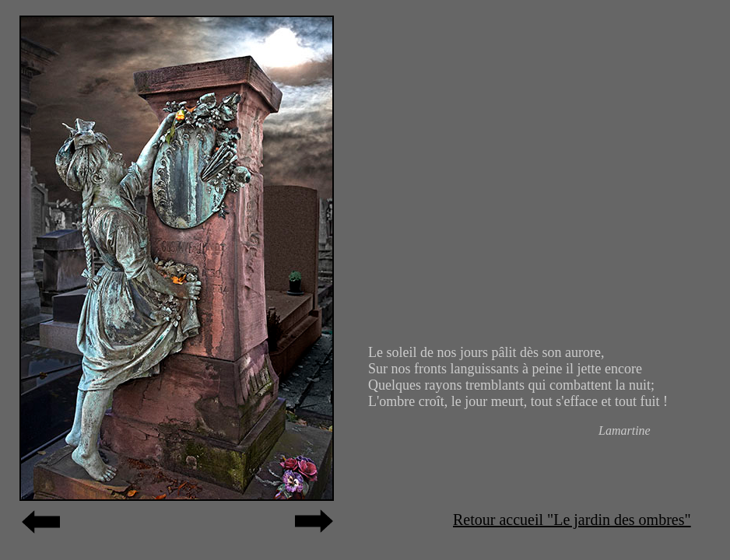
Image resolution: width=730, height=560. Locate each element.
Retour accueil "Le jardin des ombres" (572, 520)
